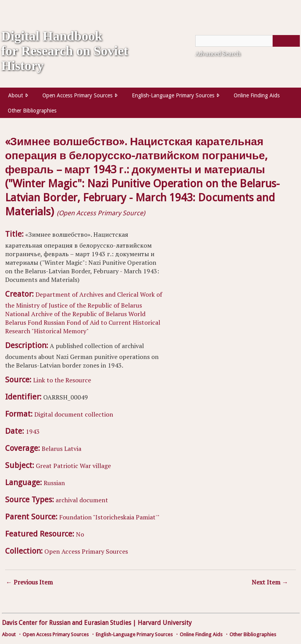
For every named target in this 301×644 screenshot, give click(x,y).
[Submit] (286, 41)
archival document (82, 500)
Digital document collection (74, 414)
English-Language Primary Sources (173, 95)
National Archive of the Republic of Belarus (66, 314)
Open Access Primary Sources (77, 95)
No (80, 534)
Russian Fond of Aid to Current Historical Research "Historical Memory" (83, 327)
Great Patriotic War (63, 466)
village (102, 466)
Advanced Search (218, 53)
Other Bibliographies (32, 111)
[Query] (248, 41)
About (16, 95)
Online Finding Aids (257, 95)
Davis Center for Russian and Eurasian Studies (66, 623)
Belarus (52, 449)
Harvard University (165, 623)
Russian (54, 483)
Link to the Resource (62, 380)
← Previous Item (29, 582)
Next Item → (270, 582)
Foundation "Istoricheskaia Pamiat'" (109, 517)
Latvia (73, 449)
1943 (33, 431)
